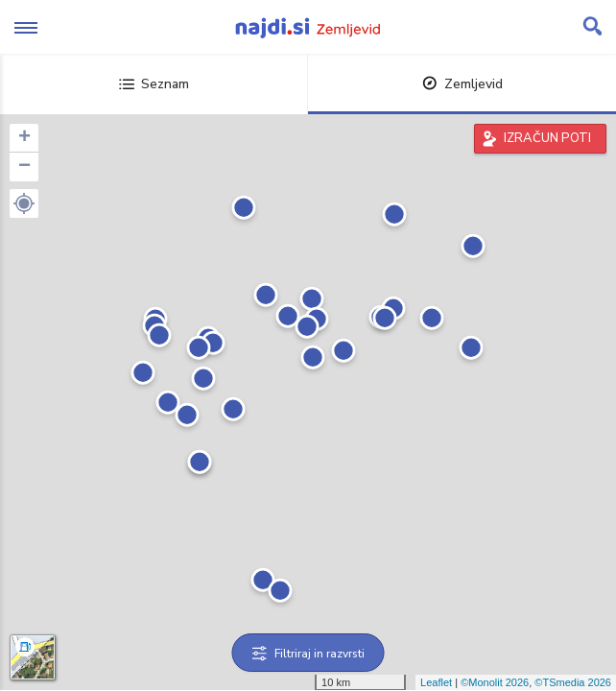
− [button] (24, 167)
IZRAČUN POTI (547, 138)
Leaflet (436, 682)
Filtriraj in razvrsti (308, 654)
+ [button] (24, 138)
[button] (24, 203)
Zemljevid (462, 84)
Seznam (154, 84)
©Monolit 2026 (495, 682)
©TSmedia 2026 (573, 682)
